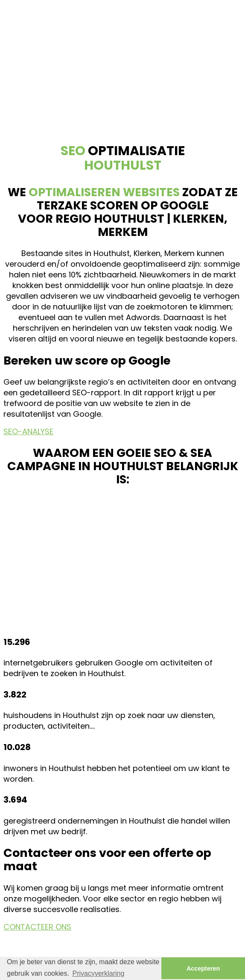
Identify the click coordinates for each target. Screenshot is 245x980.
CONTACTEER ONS (37, 927)
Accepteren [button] (203, 968)
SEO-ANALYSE (28, 431)
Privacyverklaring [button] (99, 973)
